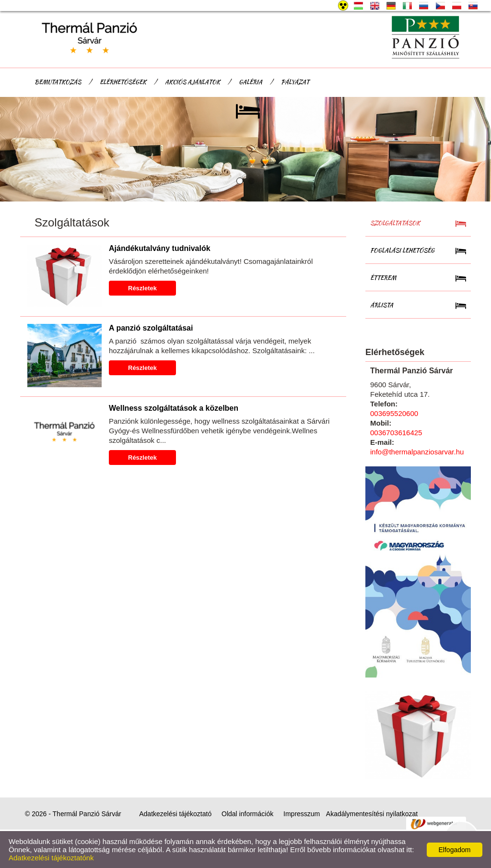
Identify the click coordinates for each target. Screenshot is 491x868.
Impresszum (302, 814)
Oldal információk (247, 814)
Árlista (382, 305)
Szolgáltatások (395, 223)
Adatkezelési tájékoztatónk (51, 858)
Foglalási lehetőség (402, 250)
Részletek (142, 288)
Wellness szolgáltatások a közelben (174, 408)
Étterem (383, 278)
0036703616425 (396, 433)
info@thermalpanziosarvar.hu (417, 452)
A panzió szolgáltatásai (151, 328)
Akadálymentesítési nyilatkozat (372, 814)
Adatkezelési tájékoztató (175, 814)
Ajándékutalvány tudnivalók (160, 248)
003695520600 (394, 413)
